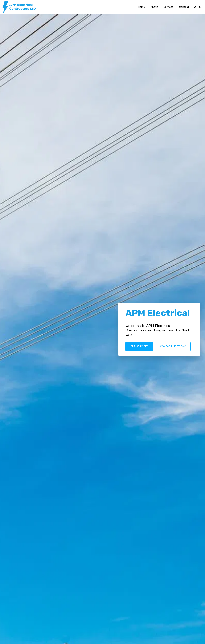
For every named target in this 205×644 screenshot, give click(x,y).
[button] (195, 7)
